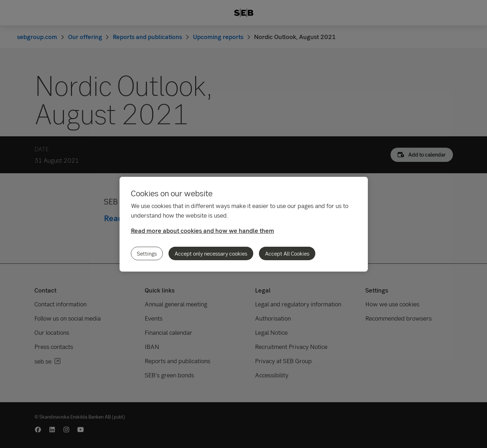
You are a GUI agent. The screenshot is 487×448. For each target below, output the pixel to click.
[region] (244, 224)
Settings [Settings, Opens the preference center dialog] (147, 253)
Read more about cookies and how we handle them (203, 231)
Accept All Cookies (287, 253)
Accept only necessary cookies (211, 253)
